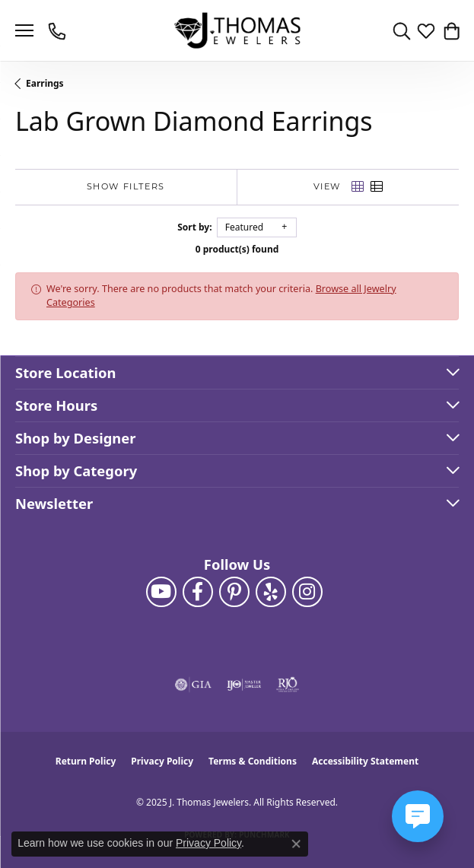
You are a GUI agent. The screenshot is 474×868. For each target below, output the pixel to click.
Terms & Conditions (253, 761)
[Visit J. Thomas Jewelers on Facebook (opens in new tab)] (198, 592)
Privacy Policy (162, 761)
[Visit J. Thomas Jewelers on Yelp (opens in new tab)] (271, 592)
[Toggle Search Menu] (402, 30)
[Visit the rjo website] (288, 685)
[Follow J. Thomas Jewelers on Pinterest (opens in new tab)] (234, 592)
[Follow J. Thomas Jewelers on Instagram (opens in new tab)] (307, 592)
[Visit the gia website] (193, 685)
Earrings (45, 83)
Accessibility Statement (365, 761)
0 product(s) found (237, 249)
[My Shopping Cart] (450, 30)
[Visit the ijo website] (244, 685)
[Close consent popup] (296, 844)
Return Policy (86, 761)
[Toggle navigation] (24, 30)
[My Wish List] (426, 30)
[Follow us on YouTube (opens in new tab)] (161, 592)
